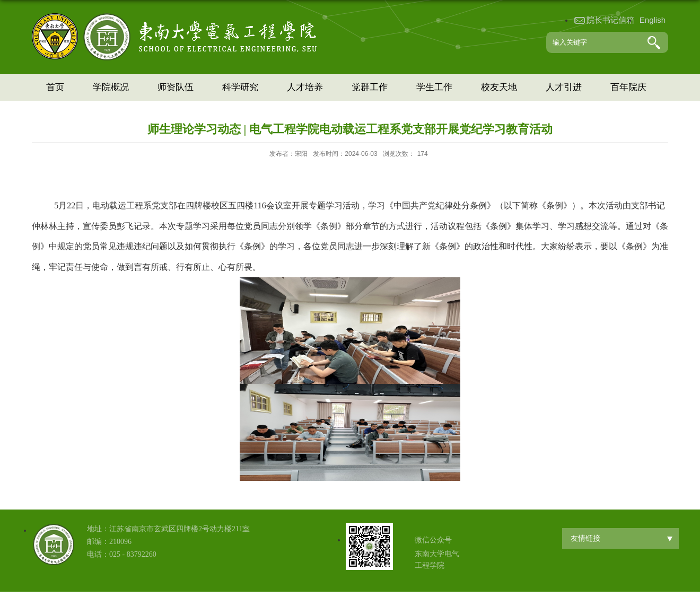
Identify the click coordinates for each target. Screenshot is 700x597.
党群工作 (370, 87)
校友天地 (499, 87)
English (653, 20)
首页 (55, 87)
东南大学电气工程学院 (437, 560)
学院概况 (111, 87)
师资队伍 (176, 87)
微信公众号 (433, 540)
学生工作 (434, 87)
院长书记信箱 (610, 20)
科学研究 (240, 87)
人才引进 (564, 87)
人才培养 (305, 87)
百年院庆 (628, 87)
